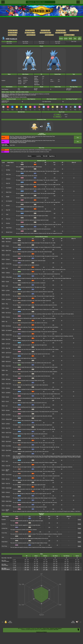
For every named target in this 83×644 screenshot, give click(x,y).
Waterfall (8, 357)
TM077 (3, 357)
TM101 (3, 384)
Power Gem (8, 384)
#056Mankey (73, 622)
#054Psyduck (10, 622)
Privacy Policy (46, 628)
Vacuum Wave (7, 470)
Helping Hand (9, 419)
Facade (7, 282)
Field (66, 117)
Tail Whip (8, 170)
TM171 (3, 456)
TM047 (3, 308)
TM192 (3, 475)
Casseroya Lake (18, 136)
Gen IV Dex (9, 43)
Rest (7, 370)
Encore (7, 402)
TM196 (3, 479)
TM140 (3, 428)
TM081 (3, 366)
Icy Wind (8, 290)
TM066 (3, 339)
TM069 (3, 344)
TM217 (3, 506)
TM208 (3, 497)
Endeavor (8, 492)
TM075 (3, 353)
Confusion (8, 179)
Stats (75, 38)
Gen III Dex (25, 43)
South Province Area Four (18, 138)
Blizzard (7, 437)
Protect (7, 246)
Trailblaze (8, 273)
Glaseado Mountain (27, 136)
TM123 (3, 406)
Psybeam (8, 259)
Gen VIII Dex (25, 42)
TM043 (3, 304)
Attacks (70, 38)
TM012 (3, 255)
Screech (8, 206)
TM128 (3, 410)
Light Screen (8, 353)
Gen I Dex (58, 43)
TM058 (3, 326)
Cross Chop (4, 533)
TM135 (3, 424)
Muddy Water (9, 501)
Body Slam (8, 339)
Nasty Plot (8, 428)
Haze (7, 461)
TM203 (3, 484)
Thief (7, 268)
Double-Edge (9, 488)
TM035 (3, 295)
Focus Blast (8, 446)
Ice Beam (8, 424)
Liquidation (8, 393)
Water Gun (8, 174)
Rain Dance (8, 313)
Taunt (7, 375)
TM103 (3, 388)
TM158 (3, 446)
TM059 (3, 330)
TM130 (3, 419)
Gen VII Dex (42, 42)
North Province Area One (37, 136)
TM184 (3, 470)
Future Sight (8, 506)
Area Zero (12, 136)
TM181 (3, 466)
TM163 (3, 450)
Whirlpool (8, 497)
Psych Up (8, 219)
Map (78, 138)
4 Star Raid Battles (22, 139)
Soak (7, 214)
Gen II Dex (41, 43)
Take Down (8, 242)
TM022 (3, 277)
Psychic (7, 397)
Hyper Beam (8, 450)
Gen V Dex (74, 42)
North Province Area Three (49, 136)
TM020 (3, 273)
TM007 (3, 246)
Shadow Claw (9, 335)
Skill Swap (8, 379)
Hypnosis (4, 524)
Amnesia (8, 223)
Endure (7, 308)
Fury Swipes (9, 188)
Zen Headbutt (9, 201)
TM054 (3, 317)
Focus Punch (9, 475)
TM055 (3, 322)
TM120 (3, 397)
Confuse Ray (9, 264)
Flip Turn (8, 479)
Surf (7, 406)
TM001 (3, 242)
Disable (8, 197)
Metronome (8, 362)
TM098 (3, 379)
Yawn (3, 537)
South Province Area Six (30, 138)
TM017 (3, 264)
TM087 (3, 375)
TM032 (3, 286)
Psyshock (8, 317)
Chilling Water (9, 277)
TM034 (3, 290)
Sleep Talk (8, 348)
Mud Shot (8, 295)
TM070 (3, 348)
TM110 (3, 393)
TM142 (3, 433)
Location (66, 38)
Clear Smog (4, 546)
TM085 (3, 370)
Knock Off (8, 466)
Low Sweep (8, 299)
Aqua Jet (8, 183)
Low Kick (8, 255)
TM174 (3, 461)
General (61, 38)
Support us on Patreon (41, 632)
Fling (7, 304)
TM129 (3, 415)
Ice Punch (8, 344)
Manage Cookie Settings (56, 628)
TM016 (3, 259)
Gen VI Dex (58, 42)
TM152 (3, 441)
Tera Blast (8, 456)
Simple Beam (5, 542)
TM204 (3, 488)
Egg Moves (80, 38)
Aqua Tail (8, 210)
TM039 (3, 299)
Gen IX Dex (9, 42)
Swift (7, 286)
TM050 (3, 313)
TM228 (3, 510)
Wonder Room (9, 232)
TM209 (3, 501)
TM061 (3, 335)
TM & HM (45, 156)
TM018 (3, 268)
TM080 (3, 362)
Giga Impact (8, 441)
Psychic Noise (7, 510)
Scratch (8, 166)
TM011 (3, 251)
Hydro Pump (9, 228)
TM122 (3, 402)
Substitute (8, 388)
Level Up (39, 156)
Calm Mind (8, 415)
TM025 (3, 282)
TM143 (3, 437)
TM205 (3, 492)
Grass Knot (8, 366)
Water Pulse (9, 192)
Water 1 (66, 115)
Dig (6, 322)
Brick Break (8, 326)
